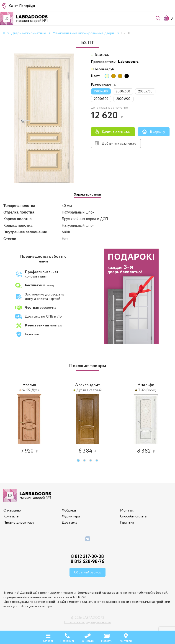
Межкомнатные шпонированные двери (84, 33)
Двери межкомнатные (29, 33)
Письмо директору (19, 523)
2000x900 (123, 99)
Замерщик (88, 637)
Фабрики (69, 510)
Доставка (69, 523)
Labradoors (128, 62)
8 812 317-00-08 (87, 557)
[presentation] (87, 195)
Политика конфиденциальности (88, 622)
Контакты (11, 516)
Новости (107, 637)
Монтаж (127, 510)
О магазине (12, 510)
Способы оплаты (134, 516)
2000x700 (145, 92)
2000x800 (101, 99)
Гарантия (127, 523)
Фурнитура (71, 516)
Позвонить (67, 637)
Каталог (48, 637)
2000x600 (123, 92)
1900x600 (101, 92)
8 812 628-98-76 (87, 562)
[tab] (87, 194)
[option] (29, 415)
